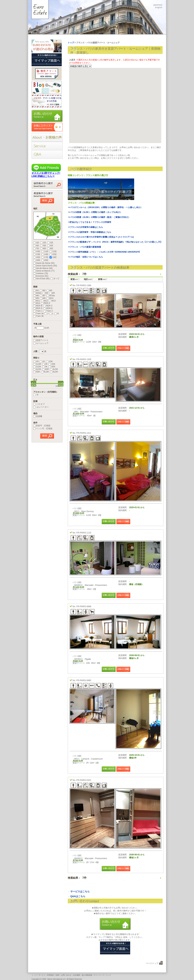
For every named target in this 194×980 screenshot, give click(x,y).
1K (42, 361)
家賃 (74, 279)
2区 (43, 243)
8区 (43, 248)
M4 (45, 293)
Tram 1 (38, 311)
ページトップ (152, 963)
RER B (38, 306)
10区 (37, 251)
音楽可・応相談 (42, 426)
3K (45, 367)
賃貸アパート (41, 340)
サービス (42, 975)
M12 (44, 301)
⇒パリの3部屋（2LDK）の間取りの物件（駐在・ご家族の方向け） (99, 217)
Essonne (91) (41, 276)
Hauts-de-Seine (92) (44, 263)
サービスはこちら (80, 891)
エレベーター (41, 407)
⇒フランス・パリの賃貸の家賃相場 (84, 247)
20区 (45, 260)
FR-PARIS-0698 (84, 607)
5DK (37, 372)
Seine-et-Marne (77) (44, 271)
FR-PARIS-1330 (84, 359)
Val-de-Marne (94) (43, 268)
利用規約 (51, 975)
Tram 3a (38, 313)
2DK (52, 364)
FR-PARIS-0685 (84, 680)
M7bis (51, 296)
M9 (43, 298)
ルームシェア (41, 343)
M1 (36, 290)
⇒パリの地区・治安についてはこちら (85, 257)
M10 (50, 298)
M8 (36, 298)
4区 (36, 246)
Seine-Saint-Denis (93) (45, 266)
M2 (43, 290)
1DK (49, 361)
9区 (50, 248)
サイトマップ (99, 975)
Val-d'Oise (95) (41, 279)
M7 (43, 296)
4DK (46, 369)
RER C (48, 306)
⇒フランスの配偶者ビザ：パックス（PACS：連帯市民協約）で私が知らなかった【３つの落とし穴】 (115, 242)
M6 (36, 296)
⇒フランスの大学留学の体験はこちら (85, 227)
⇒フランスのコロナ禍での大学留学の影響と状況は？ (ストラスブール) (101, 237)
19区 (37, 260)
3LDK (37, 369)
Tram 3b (38, 316)
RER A (46, 303)
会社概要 (77, 975)
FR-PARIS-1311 (84, 433)
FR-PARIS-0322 (84, 780)
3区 (50, 243)
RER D (38, 308)
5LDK (45, 372)
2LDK (37, 367)
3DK (52, 367)
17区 (45, 257)
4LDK (54, 369)
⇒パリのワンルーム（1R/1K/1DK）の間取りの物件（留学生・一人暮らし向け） (105, 207)
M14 (37, 303)
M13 (52, 301)
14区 (45, 254)
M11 (37, 301)
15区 (53, 254)
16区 (37, 257)
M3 (49, 290)
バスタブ (39, 404)
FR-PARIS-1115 (84, 533)
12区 (53, 251)
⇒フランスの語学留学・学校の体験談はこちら (89, 232)
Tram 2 (48, 311)
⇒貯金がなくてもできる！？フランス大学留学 (89, 222)
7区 (36, 248)
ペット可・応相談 (43, 429)
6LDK (54, 372)
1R (36, 361)
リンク (108, 975)
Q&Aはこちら (78, 896)
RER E (48, 308)
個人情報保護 (87, 975)
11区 (45, 251)
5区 (43, 246)
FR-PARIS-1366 (84, 285)
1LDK (37, 364)
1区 (36, 243)
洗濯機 (38, 416)
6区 (50, 246)
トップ (34, 975)
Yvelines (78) (41, 273)
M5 (52, 293)
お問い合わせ (66, 975)
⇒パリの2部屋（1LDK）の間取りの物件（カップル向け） (95, 212)
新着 (102, 279)
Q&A (58, 975)
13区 (37, 254)
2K (45, 364)
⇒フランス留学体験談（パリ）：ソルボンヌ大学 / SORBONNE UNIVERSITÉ (104, 252)
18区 (53, 257)
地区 (88, 279)
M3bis (37, 293)
